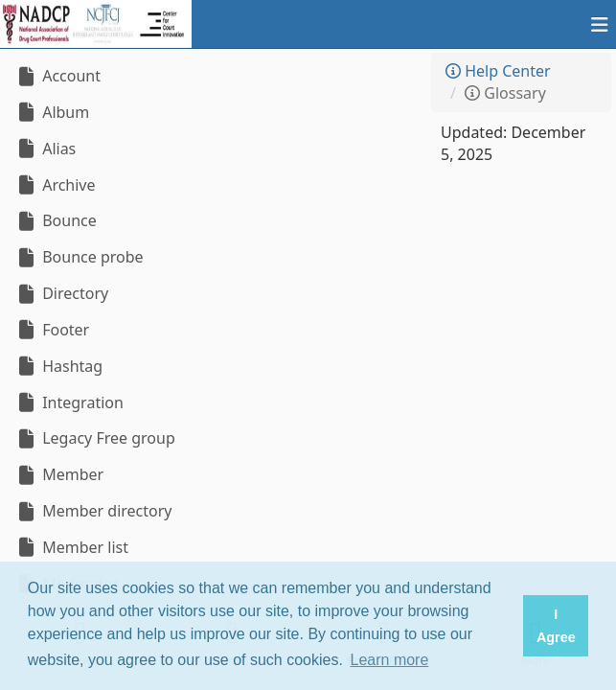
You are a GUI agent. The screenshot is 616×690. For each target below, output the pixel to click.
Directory (61, 293)
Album (52, 112)
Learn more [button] (390, 660)
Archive (55, 185)
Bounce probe (79, 257)
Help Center (498, 71)
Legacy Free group (95, 438)
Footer (52, 330)
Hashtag (58, 366)
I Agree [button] (556, 626)
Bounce (56, 220)
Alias (45, 149)
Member (59, 474)
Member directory (93, 511)
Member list (71, 547)
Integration (69, 402)
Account (57, 76)
